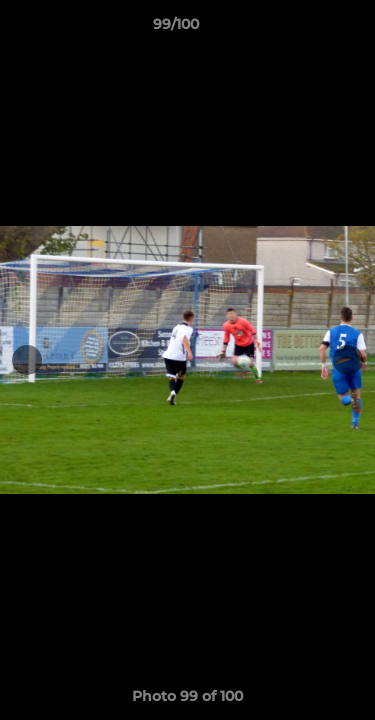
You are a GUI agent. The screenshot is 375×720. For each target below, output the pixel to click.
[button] (303, 29)
